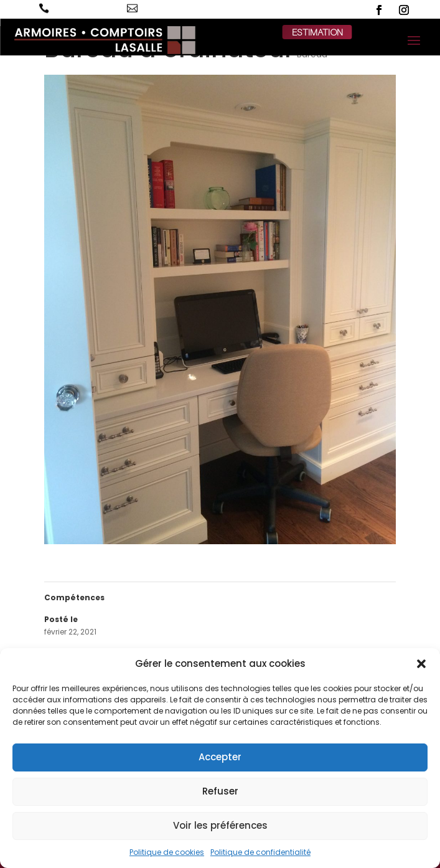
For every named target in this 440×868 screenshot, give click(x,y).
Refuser (220, 791)
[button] (421, 664)
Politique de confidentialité (260, 852)
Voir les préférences (220, 825)
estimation (317, 32)
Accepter (220, 757)
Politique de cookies (167, 852)
